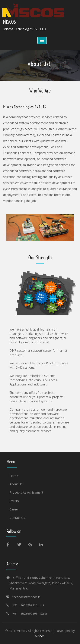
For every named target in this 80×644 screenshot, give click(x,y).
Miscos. (40, 636)
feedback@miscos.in (26, 597)
